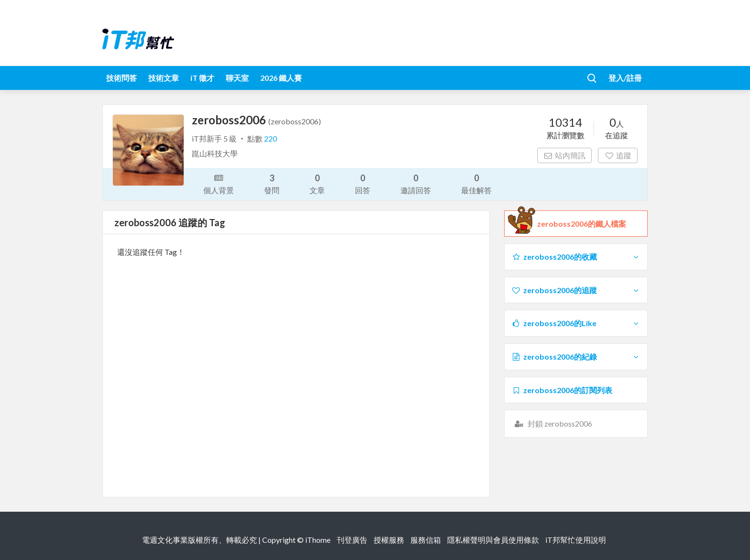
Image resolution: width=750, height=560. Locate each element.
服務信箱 (426, 540)
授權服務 (389, 540)
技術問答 (121, 78)
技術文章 (164, 78)
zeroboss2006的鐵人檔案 (582, 224)
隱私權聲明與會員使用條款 (493, 540)
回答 (363, 183)
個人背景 (219, 183)
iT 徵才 (202, 78)
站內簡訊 (565, 155)
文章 (317, 183)
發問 (272, 183)
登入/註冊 (625, 78)
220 (270, 138)
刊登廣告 (352, 540)
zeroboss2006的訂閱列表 (562, 390)
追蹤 (618, 155)
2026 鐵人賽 (281, 78)
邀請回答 (416, 183)
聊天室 (237, 78)
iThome (318, 540)
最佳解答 (476, 183)
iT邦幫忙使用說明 (576, 540)
